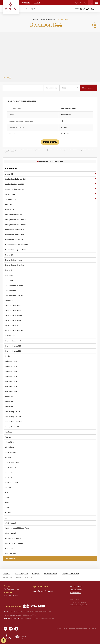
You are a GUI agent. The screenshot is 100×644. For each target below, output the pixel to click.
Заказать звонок (76, 587)
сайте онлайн (48, 618)
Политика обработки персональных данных (79, 604)
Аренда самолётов (48, 19)
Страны (6, 574)
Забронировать (50, 142)
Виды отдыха (21, 574)
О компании (26, 2)
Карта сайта (74, 600)
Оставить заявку (76, 590)
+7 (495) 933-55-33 (12, 589)
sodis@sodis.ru (75, 593)
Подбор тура (7, 577)
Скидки (36, 574)
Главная (35, 19)
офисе (30, 618)
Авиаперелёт (51, 574)
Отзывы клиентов (70, 574)
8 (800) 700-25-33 (11, 595)
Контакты (29, 577)
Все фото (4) (7, 78)
